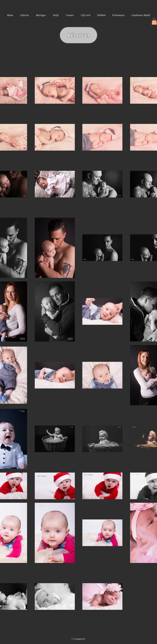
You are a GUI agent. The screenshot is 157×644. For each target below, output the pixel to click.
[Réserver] (78, 35)
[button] (24, 15)
